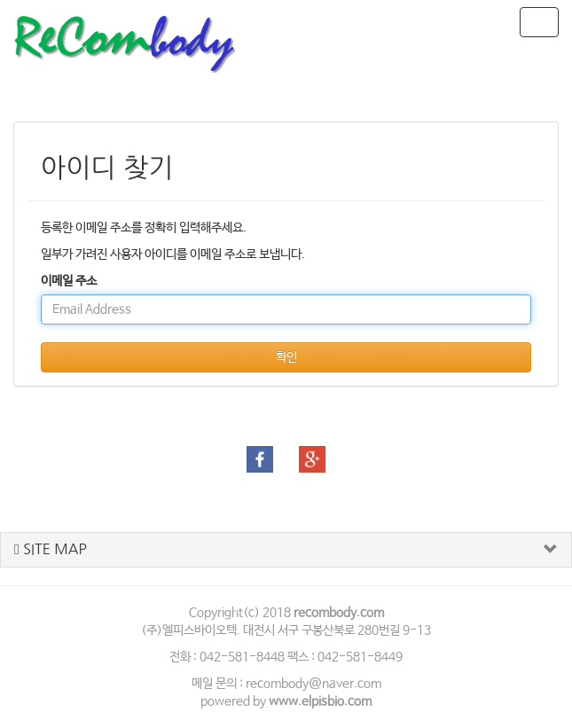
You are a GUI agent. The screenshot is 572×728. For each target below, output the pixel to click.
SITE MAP (51, 549)
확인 (286, 357)
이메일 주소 (69, 281)
